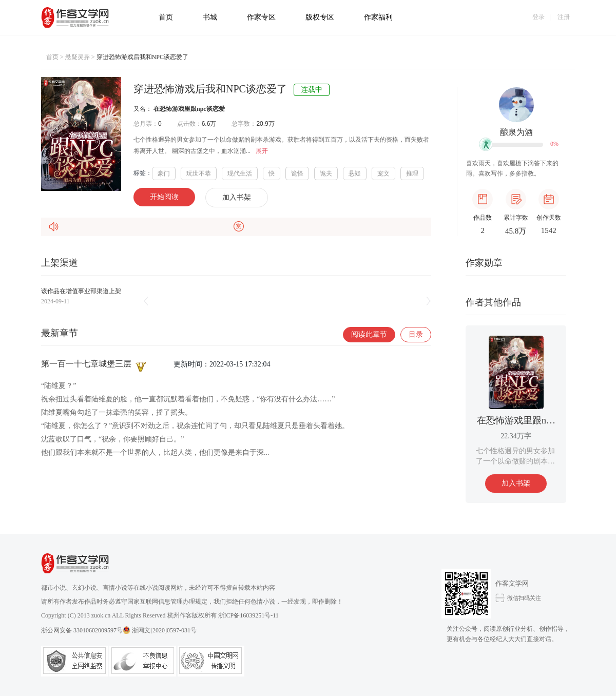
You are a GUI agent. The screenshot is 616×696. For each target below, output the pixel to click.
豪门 (164, 173)
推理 (412, 173)
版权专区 (320, 17)
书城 (210, 17)
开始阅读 (164, 197)
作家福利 (378, 17)
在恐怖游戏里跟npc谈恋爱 (189, 109)
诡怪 (297, 173)
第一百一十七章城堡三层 (94, 364)
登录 (538, 17)
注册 (564, 17)
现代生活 (240, 173)
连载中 (312, 90)
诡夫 (326, 173)
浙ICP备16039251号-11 (248, 615)
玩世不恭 (199, 173)
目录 (416, 334)
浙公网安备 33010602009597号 (86, 630)
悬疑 (355, 173)
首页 (166, 17)
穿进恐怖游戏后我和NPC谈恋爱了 (142, 57)
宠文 (383, 173)
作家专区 (261, 17)
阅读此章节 (369, 334)
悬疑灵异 (78, 57)
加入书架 (237, 197)
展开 (262, 151)
